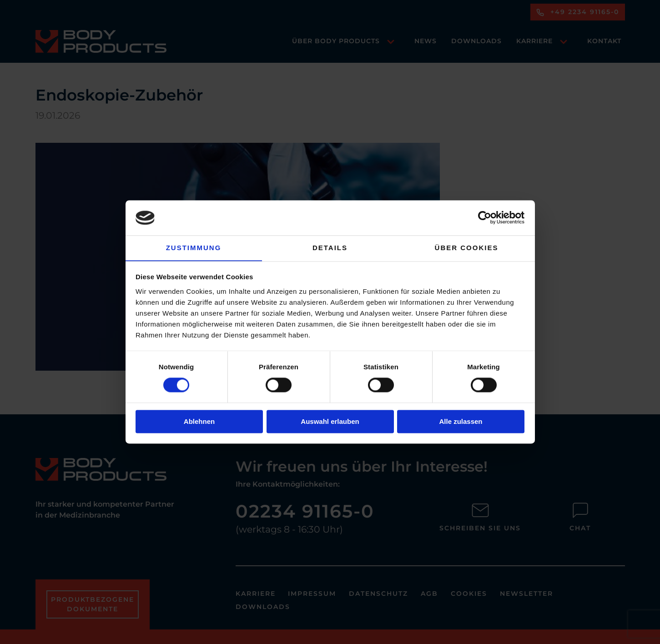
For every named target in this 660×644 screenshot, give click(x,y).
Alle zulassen (461, 422)
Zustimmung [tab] (194, 248)
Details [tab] (330, 248)
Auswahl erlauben (330, 422)
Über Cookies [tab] (467, 248)
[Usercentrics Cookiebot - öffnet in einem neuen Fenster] (485, 217)
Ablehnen (199, 422)
